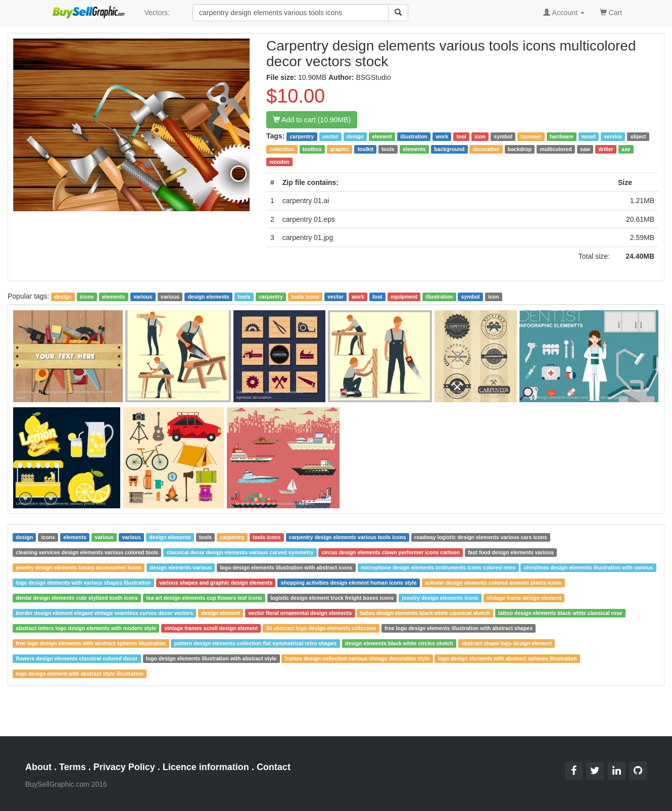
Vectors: (157, 13)
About (38, 767)
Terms (73, 767)
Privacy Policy (124, 767)
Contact (274, 767)
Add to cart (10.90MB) (312, 120)
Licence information (206, 767)
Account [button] (564, 13)
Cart (611, 12)
